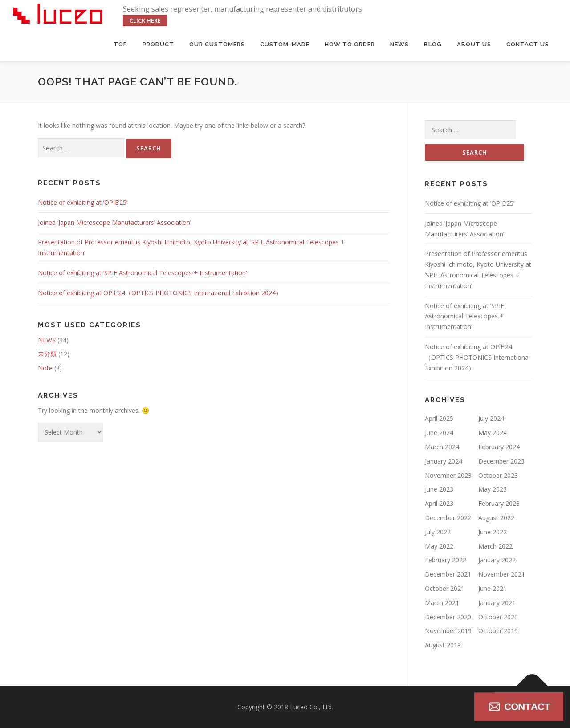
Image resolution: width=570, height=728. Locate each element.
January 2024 (444, 461)
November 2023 (448, 475)
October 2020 (498, 617)
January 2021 (497, 603)
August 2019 (443, 645)
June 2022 (493, 532)
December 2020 (448, 617)
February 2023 (499, 503)
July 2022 (438, 532)
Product (158, 44)
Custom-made (285, 44)
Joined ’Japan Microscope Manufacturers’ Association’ (114, 222)
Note (45, 368)
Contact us (528, 44)
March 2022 (495, 546)
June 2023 (439, 489)
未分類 (47, 354)
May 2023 (493, 489)
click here (145, 20)
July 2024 (491, 418)
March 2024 (442, 447)
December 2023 (501, 461)
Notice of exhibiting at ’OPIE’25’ (83, 202)
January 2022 (497, 560)
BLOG (433, 44)
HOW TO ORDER (350, 44)
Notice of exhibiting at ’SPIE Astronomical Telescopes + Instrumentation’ (142, 273)
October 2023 (498, 475)
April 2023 (439, 503)
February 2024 (499, 447)
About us (474, 44)
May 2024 (493, 433)
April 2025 (439, 418)
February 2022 (446, 560)
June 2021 (493, 588)
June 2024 (439, 433)
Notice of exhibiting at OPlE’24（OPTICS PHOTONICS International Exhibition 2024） (160, 293)
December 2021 (448, 574)
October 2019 (498, 631)
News (399, 44)
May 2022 (439, 546)
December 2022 (448, 518)
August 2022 (496, 518)
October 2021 (445, 588)
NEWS (47, 340)
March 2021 (442, 603)
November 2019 (448, 631)
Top (120, 44)
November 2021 (502, 574)
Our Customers (217, 44)
